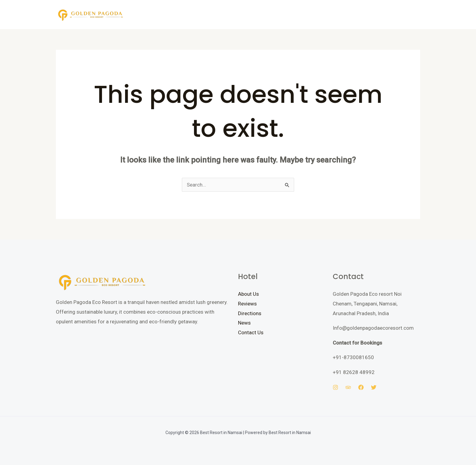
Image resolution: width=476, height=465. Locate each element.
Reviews (247, 304)
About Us (248, 294)
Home (147, 14)
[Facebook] (361, 387)
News (244, 323)
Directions (250, 313)
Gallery (198, 14)
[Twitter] (374, 387)
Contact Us (251, 332)
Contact (226, 14)
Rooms (172, 14)
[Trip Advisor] (348, 387)
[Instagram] (335, 387)
